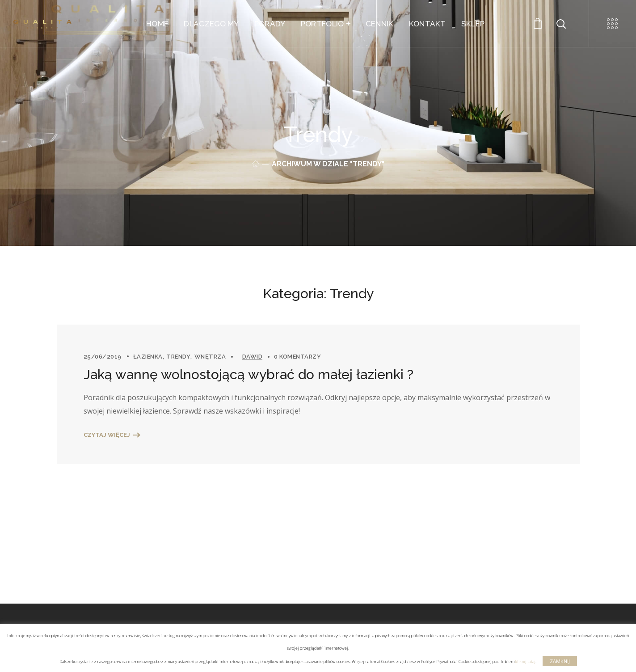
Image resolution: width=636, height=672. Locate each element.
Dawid (253, 357)
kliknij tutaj (525, 661)
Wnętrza (210, 357)
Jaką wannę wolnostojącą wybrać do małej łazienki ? (249, 374)
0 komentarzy (297, 357)
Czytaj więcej (107, 435)
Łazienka (148, 357)
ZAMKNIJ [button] (560, 661)
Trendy (178, 357)
